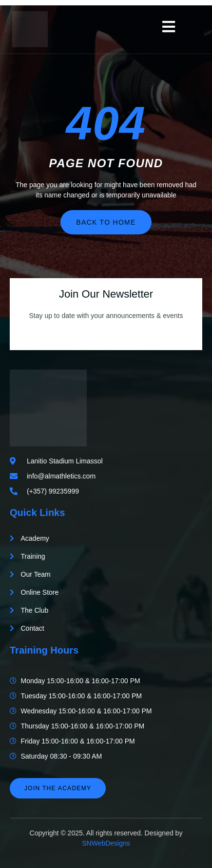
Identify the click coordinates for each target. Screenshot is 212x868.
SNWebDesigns (106, 843)
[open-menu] (169, 27)
